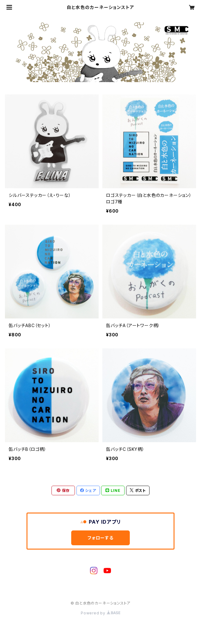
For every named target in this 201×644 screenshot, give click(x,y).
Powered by (100, 613)
